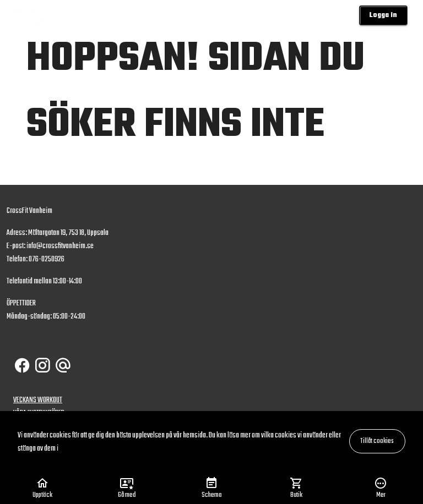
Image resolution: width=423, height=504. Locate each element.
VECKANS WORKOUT (38, 400)
